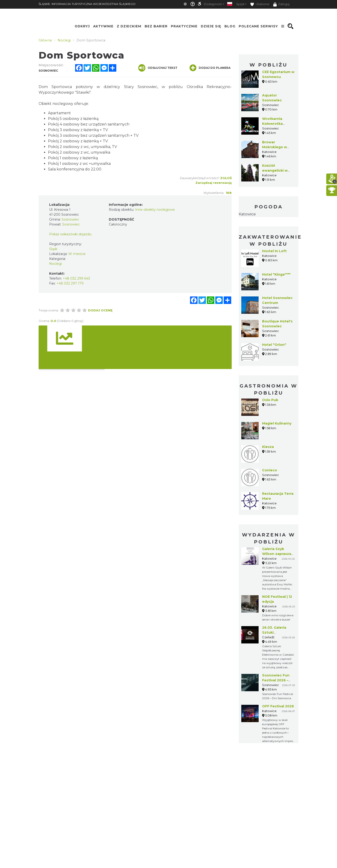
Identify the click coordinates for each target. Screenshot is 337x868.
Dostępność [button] (213, 4)
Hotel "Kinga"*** (276, 274)
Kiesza (268, 447)
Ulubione (260, 4)
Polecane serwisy (258, 26)
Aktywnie (103, 26)
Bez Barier (156, 26)
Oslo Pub (270, 400)
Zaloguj (281, 4)
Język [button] (240, 4)
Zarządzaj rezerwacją (214, 183)
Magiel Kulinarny (277, 423)
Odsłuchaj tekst (158, 68)
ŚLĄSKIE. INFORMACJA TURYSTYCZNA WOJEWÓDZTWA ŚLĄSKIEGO (87, 4)
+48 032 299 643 (76, 278)
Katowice (247, 214)
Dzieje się (211, 26)
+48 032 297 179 (70, 283)
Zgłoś (226, 178)
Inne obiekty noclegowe (155, 210)
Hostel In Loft (274, 251)
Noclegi (55, 264)
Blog (230, 26)
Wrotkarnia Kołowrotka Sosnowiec (272, 124)
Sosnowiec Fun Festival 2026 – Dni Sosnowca (276, 680)
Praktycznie (184, 26)
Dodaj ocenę (100, 310)
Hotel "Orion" (274, 345)
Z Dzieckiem (129, 26)
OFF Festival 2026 (278, 706)
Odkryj (82, 26)
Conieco (270, 470)
